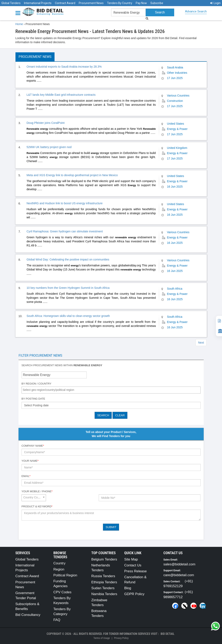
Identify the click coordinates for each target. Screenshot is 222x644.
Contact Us (133, 565)
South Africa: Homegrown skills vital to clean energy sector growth (68, 316)
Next (201, 343)
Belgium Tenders (104, 559)
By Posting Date (33, 399)
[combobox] (111, 390)
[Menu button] (19, 13)
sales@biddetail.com (179, 564)
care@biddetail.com (179, 575)
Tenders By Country (120, 3)
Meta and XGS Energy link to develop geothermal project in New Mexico (72, 175)
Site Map (131, 559)
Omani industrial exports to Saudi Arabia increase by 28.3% (64, 67)
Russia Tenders (103, 576)
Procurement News (91, 3)
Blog (128, 588)
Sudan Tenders (103, 588)
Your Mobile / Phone (37, 491)
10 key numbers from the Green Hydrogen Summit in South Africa (68, 288)
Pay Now (141, 3)
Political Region (65, 575)
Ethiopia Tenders (104, 582)
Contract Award (65, 3)
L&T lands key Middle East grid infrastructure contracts (61, 95)
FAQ (57, 620)
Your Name (30, 461)
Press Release (135, 571)
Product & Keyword (37, 506)
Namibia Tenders (104, 594)
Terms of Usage (102, 638)
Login (215, 3)
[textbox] (112, 390)
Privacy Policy (121, 638)
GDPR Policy (134, 594)
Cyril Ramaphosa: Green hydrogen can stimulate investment (65, 231)
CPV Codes (62, 592)
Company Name (33, 446)
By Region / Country (37, 384)
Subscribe (157, 3)
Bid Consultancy (28, 615)
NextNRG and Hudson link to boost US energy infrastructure (65, 203)
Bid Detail (167, 634)
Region (59, 569)
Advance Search (196, 11)
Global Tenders (11, 3)
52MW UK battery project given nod (49, 147)
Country (59, 563)
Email (26, 476)
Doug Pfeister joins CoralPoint (46, 123)
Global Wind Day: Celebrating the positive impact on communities (68, 259)
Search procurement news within (62, 365)
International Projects (38, 3)
